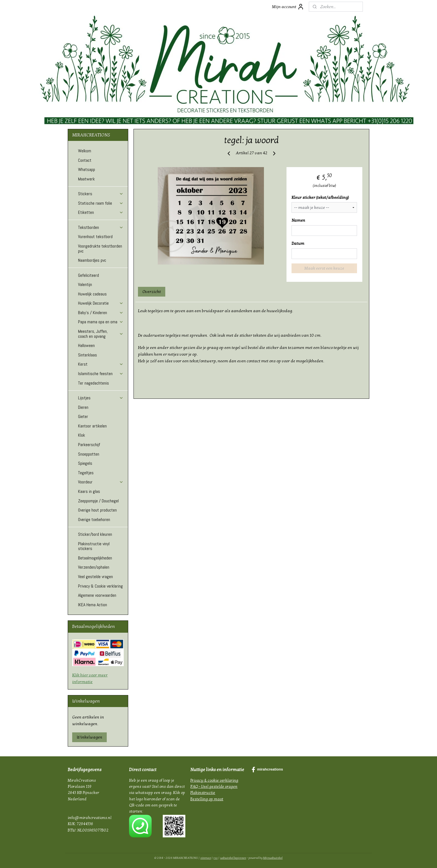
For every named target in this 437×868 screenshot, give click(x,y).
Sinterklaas (88, 355)
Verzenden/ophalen (94, 567)
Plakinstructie (203, 793)
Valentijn (85, 284)
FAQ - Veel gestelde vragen (214, 787)
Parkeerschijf (89, 445)
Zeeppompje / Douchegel (98, 501)
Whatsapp (87, 169)
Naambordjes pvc (92, 260)
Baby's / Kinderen (101, 313)
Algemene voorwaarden (97, 595)
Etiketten (101, 212)
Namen (298, 220)
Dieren (83, 407)
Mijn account (288, 7)
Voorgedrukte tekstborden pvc (100, 249)
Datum (298, 243)
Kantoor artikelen (92, 426)
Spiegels (85, 463)
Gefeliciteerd (88, 275)
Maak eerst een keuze (324, 268)
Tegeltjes (86, 473)
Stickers (101, 194)
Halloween (86, 345)
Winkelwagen (89, 737)
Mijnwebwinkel (273, 858)
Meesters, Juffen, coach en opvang (101, 334)
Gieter (83, 416)
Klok (82, 435)
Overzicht (152, 292)
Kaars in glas (89, 491)
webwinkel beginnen (233, 858)
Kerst (101, 364)
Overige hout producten (97, 510)
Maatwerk (86, 179)
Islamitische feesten (101, 374)
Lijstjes (101, 398)
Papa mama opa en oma (101, 322)
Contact (85, 160)
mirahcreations (267, 770)
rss (216, 858)
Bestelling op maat (207, 799)
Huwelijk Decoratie (101, 303)
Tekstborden (101, 227)
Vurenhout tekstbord (95, 237)
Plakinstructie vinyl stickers (94, 546)
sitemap (206, 858)
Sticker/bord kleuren (95, 534)
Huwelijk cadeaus (92, 294)
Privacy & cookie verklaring (214, 780)
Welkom (85, 151)
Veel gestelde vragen (95, 577)
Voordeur (101, 482)
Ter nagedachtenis (94, 383)
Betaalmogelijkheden (95, 558)
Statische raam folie (101, 203)
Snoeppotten (89, 454)
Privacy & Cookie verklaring (100, 586)
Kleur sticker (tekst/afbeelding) (320, 197)
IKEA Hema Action (93, 605)
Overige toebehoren (94, 519)
